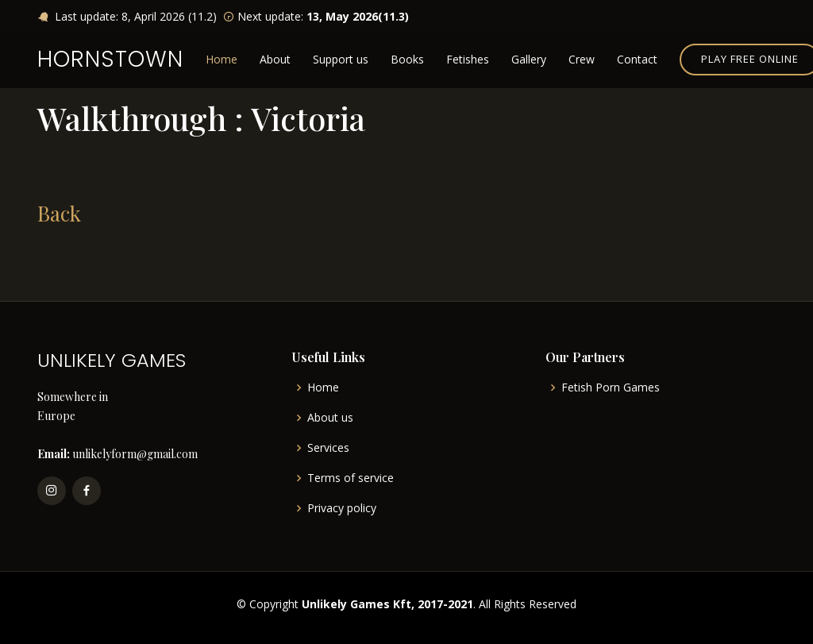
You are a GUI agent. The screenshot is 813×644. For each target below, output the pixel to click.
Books (407, 59)
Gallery (529, 59)
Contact (637, 59)
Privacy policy (342, 508)
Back (59, 213)
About (275, 59)
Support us (341, 59)
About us (330, 418)
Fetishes (468, 59)
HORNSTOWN (110, 59)
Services (328, 448)
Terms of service (351, 478)
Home (222, 59)
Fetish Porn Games (611, 388)
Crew (582, 59)
